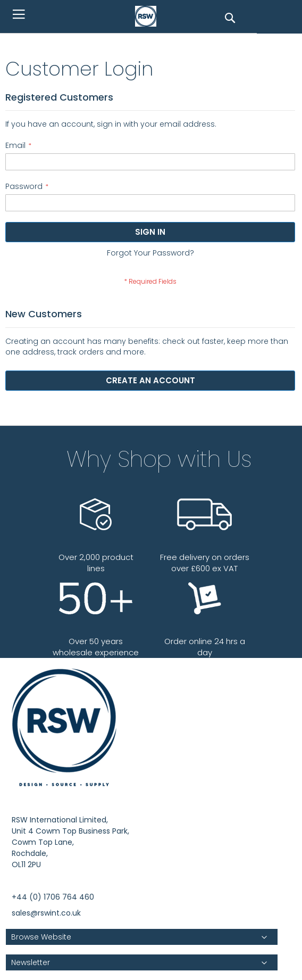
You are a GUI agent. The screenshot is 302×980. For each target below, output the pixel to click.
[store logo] (148, 17)
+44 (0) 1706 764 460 (53, 897)
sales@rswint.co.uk (46, 913)
